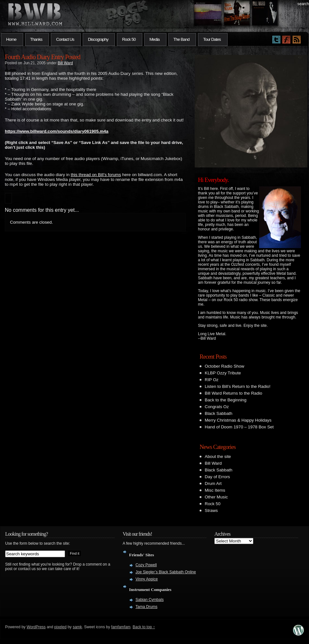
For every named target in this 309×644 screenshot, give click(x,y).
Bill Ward (65, 63)
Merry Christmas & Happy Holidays (238, 420)
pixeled (61, 627)
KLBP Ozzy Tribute (223, 373)
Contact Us (65, 39)
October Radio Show (225, 366)
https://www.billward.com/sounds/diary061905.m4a (57, 131)
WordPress (36, 627)
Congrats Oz (217, 407)
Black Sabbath (219, 413)
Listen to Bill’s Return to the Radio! (238, 386)
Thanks (36, 39)
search (303, 4)
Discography (98, 39)
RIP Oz (212, 380)
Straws (211, 510)
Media (154, 39)
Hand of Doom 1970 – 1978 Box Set (239, 427)
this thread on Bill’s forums (96, 175)
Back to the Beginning (226, 400)
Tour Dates (212, 39)
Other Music (216, 497)
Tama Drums (146, 607)
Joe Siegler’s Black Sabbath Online (166, 572)
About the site (218, 456)
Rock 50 (129, 39)
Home (11, 39)
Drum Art (213, 483)
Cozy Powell (146, 565)
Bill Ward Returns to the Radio (234, 393)
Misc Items (215, 490)
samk (77, 627)
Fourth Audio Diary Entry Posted (43, 57)
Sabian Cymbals (150, 600)
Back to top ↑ (144, 627)
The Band (182, 39)
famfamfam (121, 627)
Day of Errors (217, 477)
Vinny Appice (147, 579)
